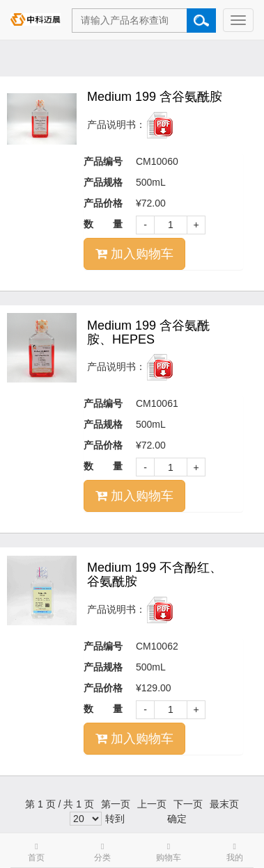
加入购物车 (134, 254)
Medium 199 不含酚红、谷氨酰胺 (155, 574)
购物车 (169, 852)
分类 (102, 852)
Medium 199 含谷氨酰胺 (155, 97)
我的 (235, 852)
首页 (36, 852)
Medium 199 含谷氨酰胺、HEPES (148, 332)
